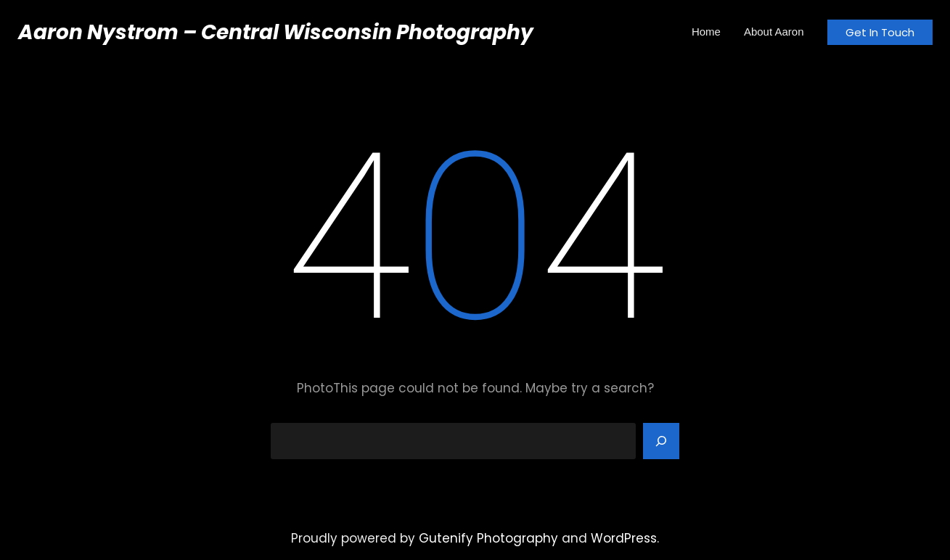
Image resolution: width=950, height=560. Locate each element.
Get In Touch (880, 32)
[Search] (661, 441)
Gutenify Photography (488, 538)
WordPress (624, 538)
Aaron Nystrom (98, 32)
